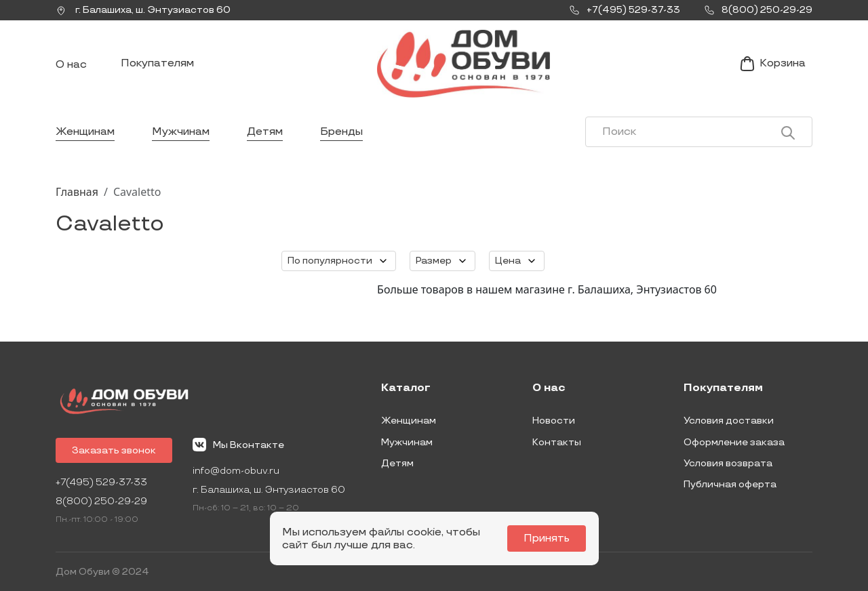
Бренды (341, 132)
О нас (71, 65)
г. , (143, 10)
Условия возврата (728, 463)
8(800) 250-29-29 (101, 501)
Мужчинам (181, 132)
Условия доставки (729, 421)
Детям (265, 132)
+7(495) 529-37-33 (101, 482)
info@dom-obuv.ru (236, 471)
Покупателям (157, 63)
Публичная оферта (730, 484)
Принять (547, 538)
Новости (554, 421)
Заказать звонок (114, 450)
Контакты (557, 442)
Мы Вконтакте (238, 445)
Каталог (406, 388)
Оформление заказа (734, 442)
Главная (77, 192)
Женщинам (85, 132)
